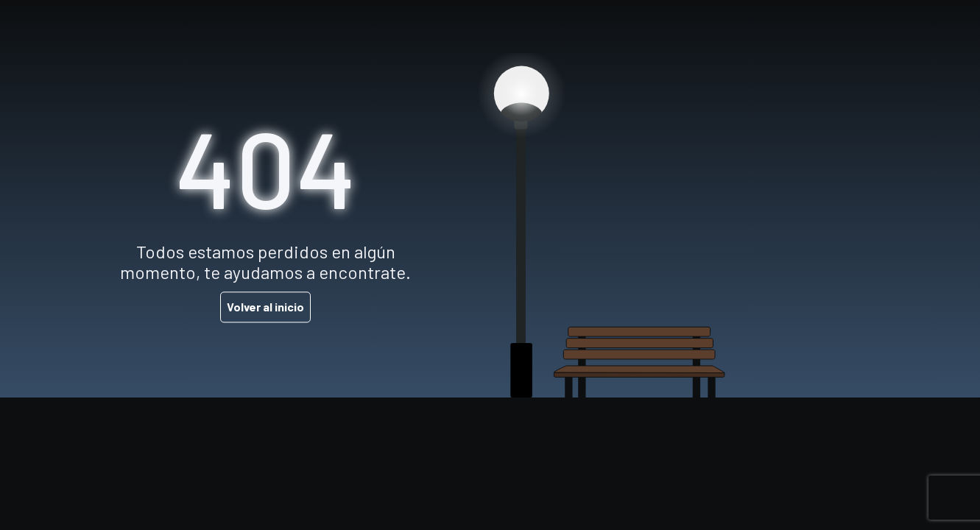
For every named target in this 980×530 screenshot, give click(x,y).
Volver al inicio (265, 307)
